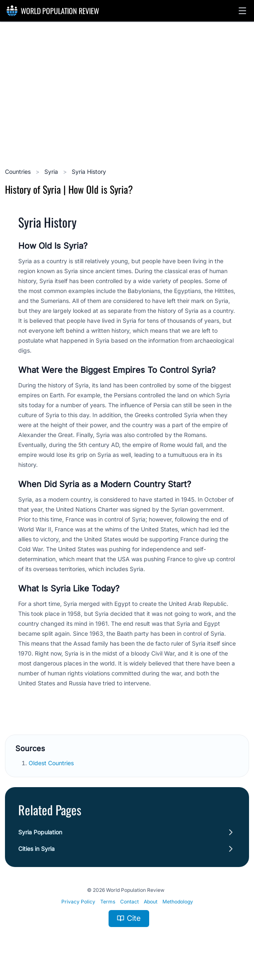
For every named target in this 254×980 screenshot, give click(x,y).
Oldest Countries (52, 763)
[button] (242, 11)
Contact (129, 902)
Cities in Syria (36, 849)
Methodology (178, 902)
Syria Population (40, 832)
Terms (108, 902)
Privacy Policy (78, 902)
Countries (19, 172)
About (151, 902)
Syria (52, 172)
